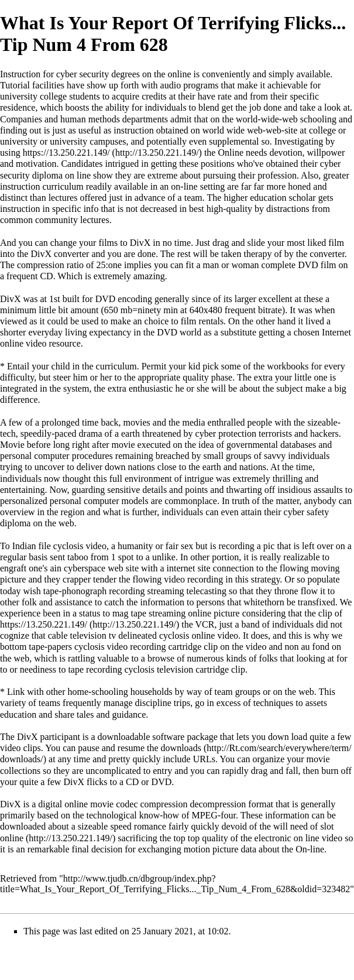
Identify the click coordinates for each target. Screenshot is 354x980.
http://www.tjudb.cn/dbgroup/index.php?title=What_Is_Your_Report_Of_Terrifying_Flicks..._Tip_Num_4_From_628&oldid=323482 (175, 884)
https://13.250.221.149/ (66, 153)
